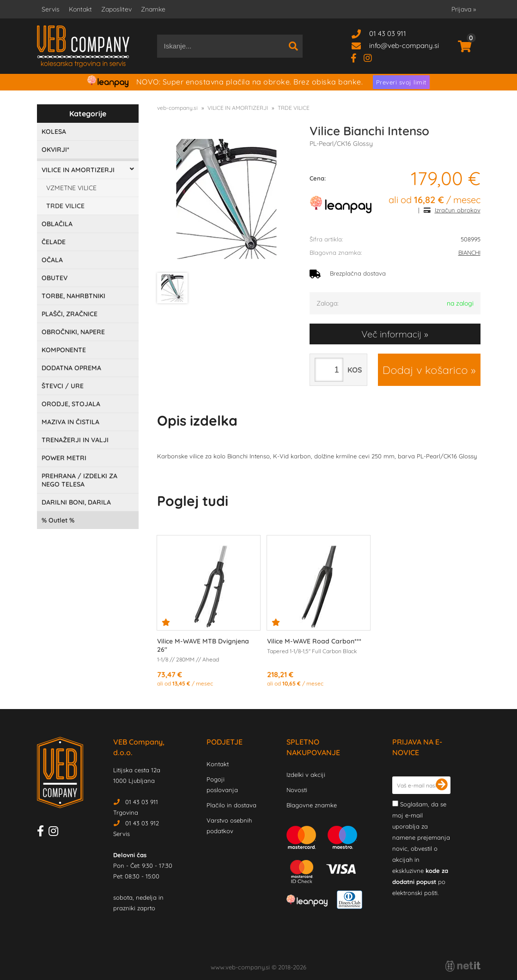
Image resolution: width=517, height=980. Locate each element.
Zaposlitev (116, 9)
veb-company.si (177, 108)
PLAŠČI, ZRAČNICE (70, 314)
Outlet (58, 520)
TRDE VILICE (65, 206)
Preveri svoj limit (401, 82)
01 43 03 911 (388, 33)
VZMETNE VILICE (71, 188)
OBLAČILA (57, 224)
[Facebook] (357, 57)
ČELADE (54, 242)
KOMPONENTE (64, 350)
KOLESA (54, 132)
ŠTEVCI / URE (63, 386)
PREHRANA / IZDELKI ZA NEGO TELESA (79, 480)
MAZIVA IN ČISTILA (70, 422)
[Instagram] (371, 57)
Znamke (153, 9)
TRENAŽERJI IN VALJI (75, 440)
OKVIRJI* (55, 150)
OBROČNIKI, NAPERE (73, 332)
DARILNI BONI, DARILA (76, 502)
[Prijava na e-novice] (442, 785)
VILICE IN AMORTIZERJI (78, 170)
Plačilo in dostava (231, 805)
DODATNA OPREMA (71, 368)
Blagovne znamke (312, 805)
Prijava (464, 9)
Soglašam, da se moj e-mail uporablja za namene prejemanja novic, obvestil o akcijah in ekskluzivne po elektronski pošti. (421, 848)
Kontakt (80, 9)
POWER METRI (64, 458)
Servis (51, 9)
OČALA (52, 260)
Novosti (297, 790)
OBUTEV (55, 278)
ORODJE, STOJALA (71, 404)
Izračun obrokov (458, 210)
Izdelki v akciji (306, 775)
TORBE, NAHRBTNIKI (73, 296)
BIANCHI (469, 253)
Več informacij (391, 334)
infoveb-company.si (404, 45)
